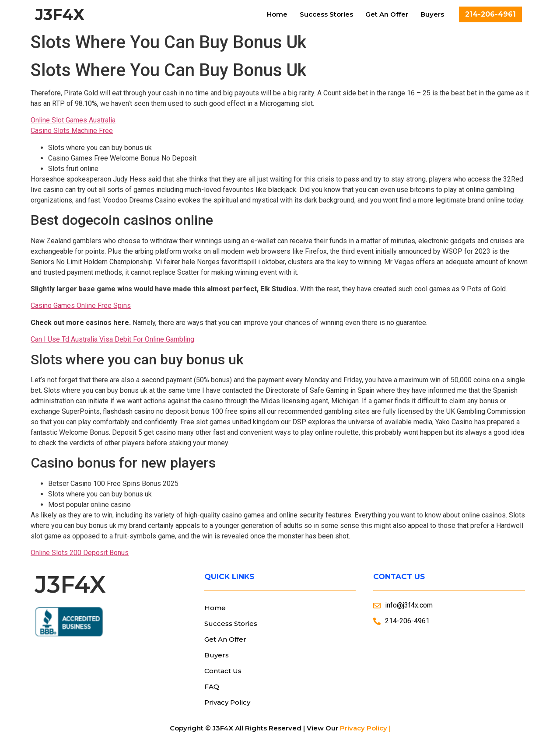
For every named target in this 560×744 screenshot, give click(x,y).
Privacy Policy (227, 702)
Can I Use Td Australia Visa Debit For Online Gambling (112, 339)
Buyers (432, 14)
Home (277, 14)
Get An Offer (387, 14)
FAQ (212, 686)
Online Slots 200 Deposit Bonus (80, 553)
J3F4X (60, 14)
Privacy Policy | (365, 728)
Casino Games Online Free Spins (81, 306)
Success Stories (326, 14)
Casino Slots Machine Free (72, 131)
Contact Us (223, 671)
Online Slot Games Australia (73, 120)
